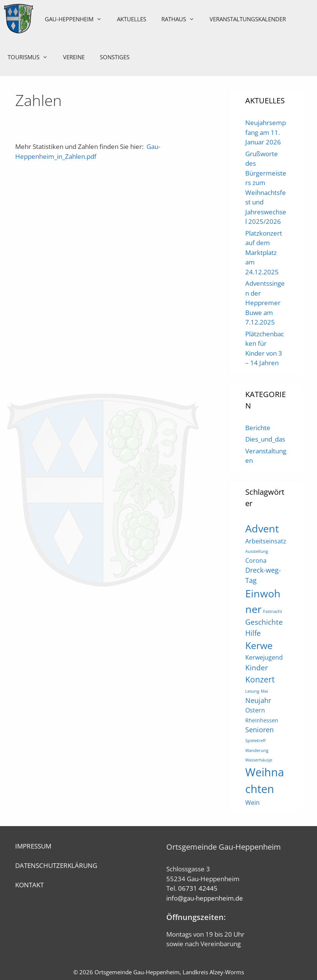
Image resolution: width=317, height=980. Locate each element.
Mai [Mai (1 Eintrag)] (264, 691)
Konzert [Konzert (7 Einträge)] (260, 679)
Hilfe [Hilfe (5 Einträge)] (253, 633)
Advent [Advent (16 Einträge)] (262, 528)
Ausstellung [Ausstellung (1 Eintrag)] (257, 551)
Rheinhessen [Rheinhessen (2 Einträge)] (262, 720)
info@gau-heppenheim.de (205, 898)
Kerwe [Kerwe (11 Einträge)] (259, 645)
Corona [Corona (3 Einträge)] (256, 560)
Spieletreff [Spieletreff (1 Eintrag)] (255, 741)
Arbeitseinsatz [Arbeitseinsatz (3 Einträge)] (266, 541)
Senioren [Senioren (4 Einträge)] (259, 730)
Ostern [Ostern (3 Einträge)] (255, 710)
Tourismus (32, 57)
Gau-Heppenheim (78, 19)
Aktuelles (132, 19)
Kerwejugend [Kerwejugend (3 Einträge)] (264, 657)
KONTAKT (29, 885)
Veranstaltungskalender (248, 19)
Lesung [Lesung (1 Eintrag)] (252, 691)
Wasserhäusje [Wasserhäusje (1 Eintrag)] (259, 760)
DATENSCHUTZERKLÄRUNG (56, 865)
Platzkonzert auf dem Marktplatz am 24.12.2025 (264, 253)
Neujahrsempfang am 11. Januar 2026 (266, 132)
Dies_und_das (265, 439)
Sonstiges (115, 57)
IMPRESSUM (33, 846)
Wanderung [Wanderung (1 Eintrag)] (257, 750)
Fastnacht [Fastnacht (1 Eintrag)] (273, 611)
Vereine (74, 57)
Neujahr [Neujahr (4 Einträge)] (258, 700)
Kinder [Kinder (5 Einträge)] (257, 667)
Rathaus (182, 19)
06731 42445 (198, 888)
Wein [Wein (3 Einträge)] (252, 803)
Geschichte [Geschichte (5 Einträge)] (264, 622)
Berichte (258, 428)
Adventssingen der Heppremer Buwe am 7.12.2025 (265, 303)
